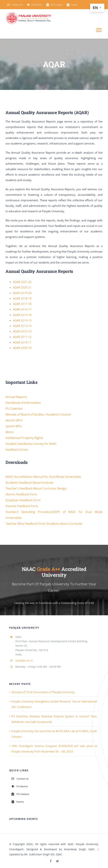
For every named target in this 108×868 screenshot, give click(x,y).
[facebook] (51, 861)
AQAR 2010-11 (22, 342)
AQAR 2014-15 (22, 320)
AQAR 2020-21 (22, 287)
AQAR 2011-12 (22, 337)
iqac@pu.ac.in (24, 660)
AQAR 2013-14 (22, 326)
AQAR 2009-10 (22, 348)
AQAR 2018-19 (22, 298)
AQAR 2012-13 (22, 331)
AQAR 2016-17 (22, 309)
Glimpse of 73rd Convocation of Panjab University (43, 692)
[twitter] (57, 861)
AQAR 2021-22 (22, 282)
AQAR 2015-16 (22, 315)
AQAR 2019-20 (22, 293)
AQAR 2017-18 (22, 304)
